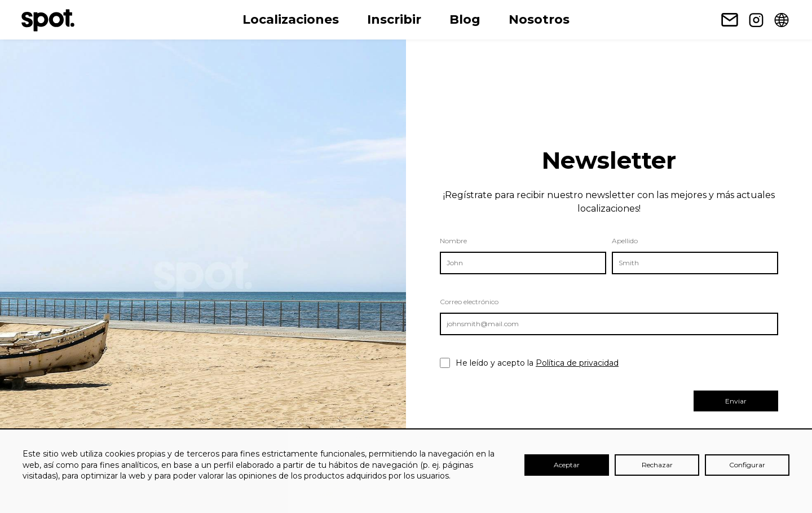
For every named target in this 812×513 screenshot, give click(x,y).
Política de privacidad (577, 363)
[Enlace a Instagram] (756, 20)
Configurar (747, 465)
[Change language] (782, 20)
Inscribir (394, 19)
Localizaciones (291, 19)
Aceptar (567, 465)
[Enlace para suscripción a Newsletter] (730, 20)
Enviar (736, 401)
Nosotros (539, 19)
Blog (465, 19)
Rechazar (657, 465)
